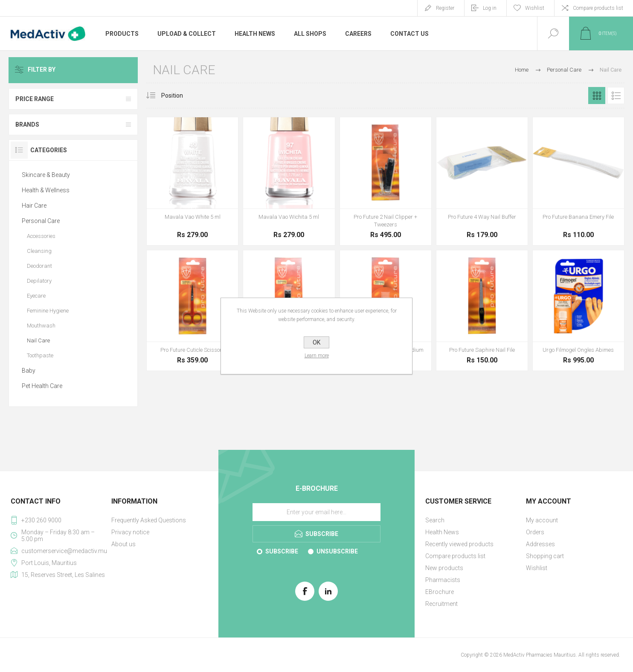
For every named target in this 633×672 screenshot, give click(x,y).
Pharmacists (443, 580)
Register (445, 8)
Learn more (317, 356)
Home (522, 70)
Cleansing (39, 251)
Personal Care (41, 221)
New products (444, 568)
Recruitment (441, 604)
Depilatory (39, 281)
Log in (490, 8)
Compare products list (598, 8)
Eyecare (36, 296)
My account (542, 520)
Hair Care (34, 206)
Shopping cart (545, 556)
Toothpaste (40, 355)
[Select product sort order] (179, 96)
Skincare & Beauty (46, 175)
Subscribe (282, 551)
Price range (35, 99)
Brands (27, 125)
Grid (597, 96)
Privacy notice (130, 532)
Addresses (540, 544)
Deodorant (39, 266)
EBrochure (440, 592)
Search (435, 520)
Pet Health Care (42, 386)
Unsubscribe (337, 551)
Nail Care (38, 340)
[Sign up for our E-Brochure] (316, 512)
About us (123, 544)
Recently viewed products (459, 544)
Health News (442, 532)
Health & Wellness (46, 190)
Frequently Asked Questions (149, 520)
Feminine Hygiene (48, 311)
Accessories (41, 236)
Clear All (117, 70)
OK (316, 342)
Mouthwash (41, 326)
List (616, 96)
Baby (29, 371)
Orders (535, 532)
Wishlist (537, 568)
